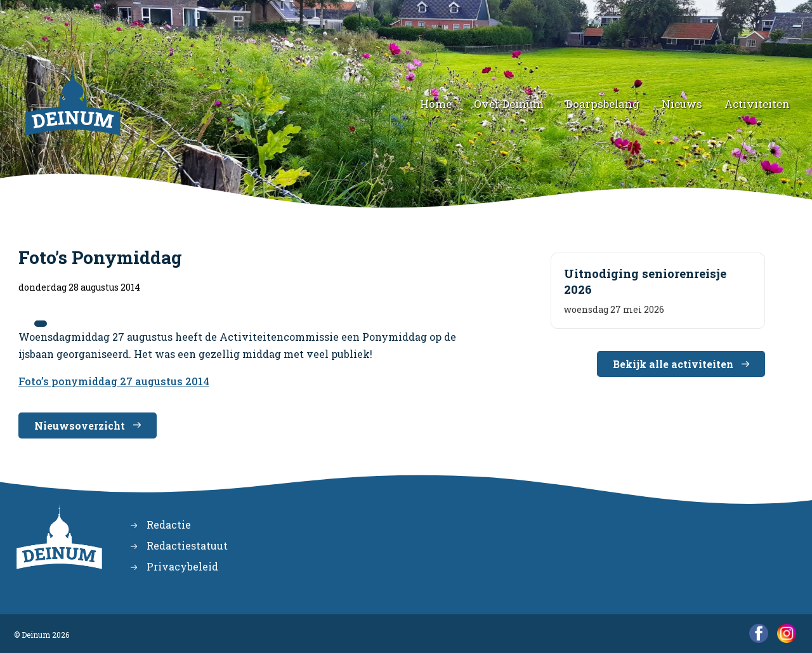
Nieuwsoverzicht (80, 425)
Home (436, 104)
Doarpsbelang (603, 104)
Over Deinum (509, 104)
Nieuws (682, 104)
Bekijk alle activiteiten (673, 364)
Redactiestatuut (187, 545)
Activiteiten (757, 104)
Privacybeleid (182, 566)
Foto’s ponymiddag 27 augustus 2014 (114, 381)
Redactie (169, 524)
